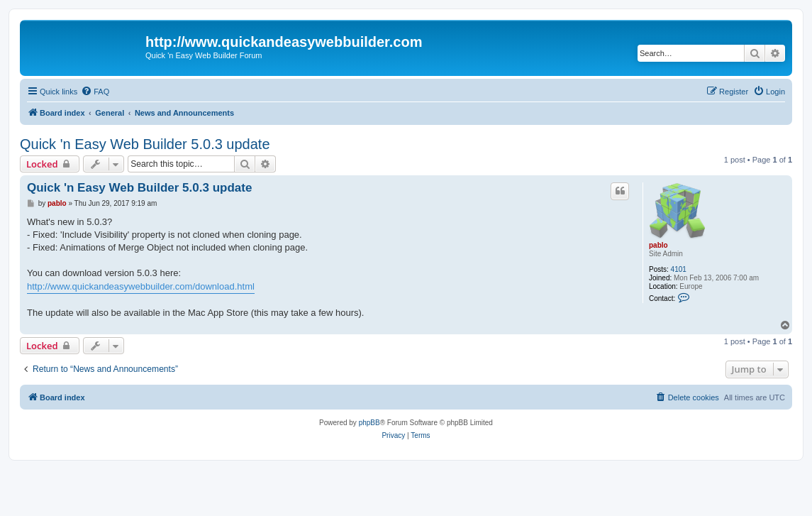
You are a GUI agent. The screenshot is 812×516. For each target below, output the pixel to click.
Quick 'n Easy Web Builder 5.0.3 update (145, 144)
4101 (679, 269)
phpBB (369, 423)
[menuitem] (95, 92)
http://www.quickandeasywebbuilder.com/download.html (141, 286)
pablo (658, 245)
